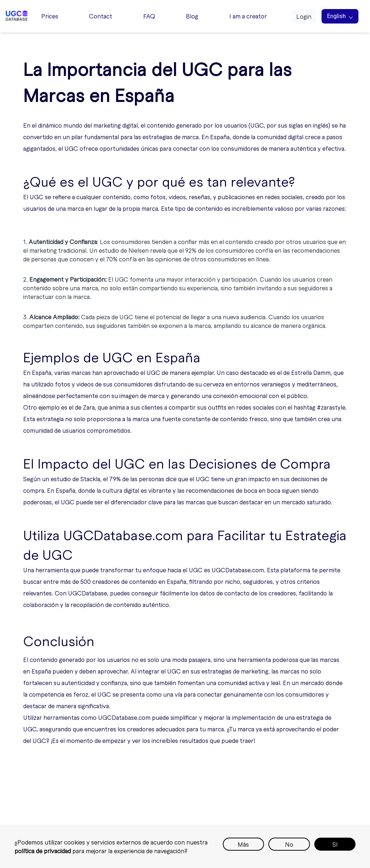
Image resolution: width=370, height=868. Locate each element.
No (289, 844)
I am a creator (248, 16)
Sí (335, 844)
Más (243, 844)
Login (304, 16)
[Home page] (17, 16)
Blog (192, 16)
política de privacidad (43, 851)
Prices (50, 16)
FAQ (149, 16)
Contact (101, 16)
